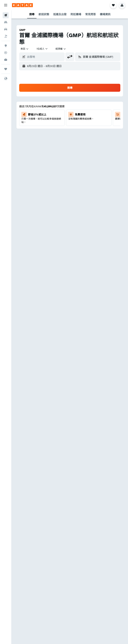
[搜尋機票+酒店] (6, 36)
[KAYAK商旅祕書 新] (6, 60)
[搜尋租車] (6, 29)
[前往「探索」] (6, 46)
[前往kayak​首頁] (22, 5)
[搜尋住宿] (6, 22)
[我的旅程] (6, 69)
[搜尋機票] (6, 15)
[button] (6, 5)
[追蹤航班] (6, 53)
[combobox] (25, 49)
